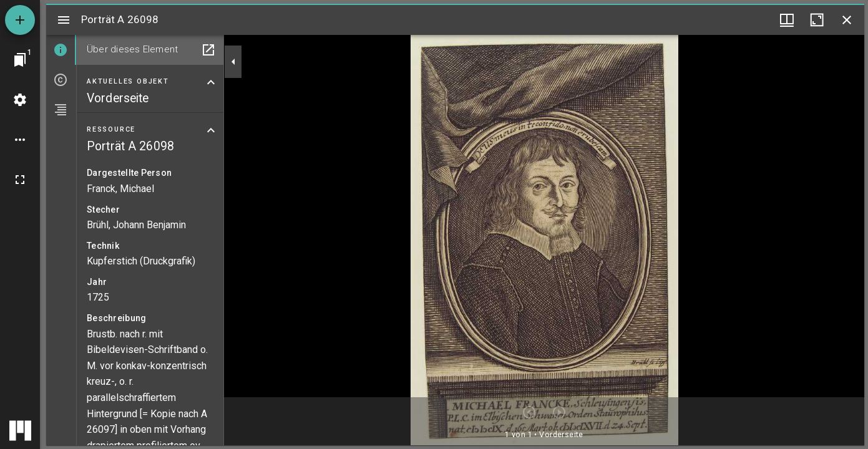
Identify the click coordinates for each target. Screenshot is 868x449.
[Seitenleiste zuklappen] (233, 62)
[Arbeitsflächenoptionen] (20, 140)
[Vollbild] (20, 180)
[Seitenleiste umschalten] (64, 20)
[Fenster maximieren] (817, 20)
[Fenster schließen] (847, 20)
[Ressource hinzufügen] (20, 20)
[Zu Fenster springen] (20, 60)
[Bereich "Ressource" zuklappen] (211, 130)
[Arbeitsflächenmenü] (20, 100)
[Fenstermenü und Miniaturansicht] (787, 20)
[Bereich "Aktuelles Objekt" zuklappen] (211, 82)
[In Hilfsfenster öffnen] (208, 50)
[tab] (61, 50)
